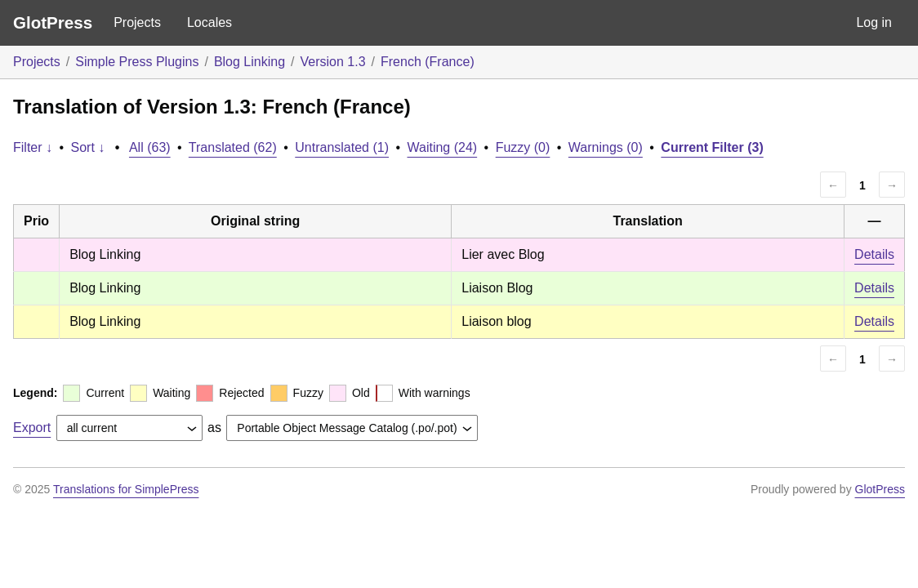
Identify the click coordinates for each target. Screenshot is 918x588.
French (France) (428, 62)
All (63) (150, 147)
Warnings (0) (606, 147)
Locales (209, 22)
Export (32, 428)
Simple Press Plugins (137, 62)
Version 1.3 (333, 62)
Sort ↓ (88, 147)
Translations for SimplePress (126, 489)
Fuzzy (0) (523, 147)
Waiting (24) (443, 147)
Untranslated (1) (342, 147)
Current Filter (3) (712, 147)
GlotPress (53, 22)
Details (874, 254)
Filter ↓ (33, 147)
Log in (874, 22)
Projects (137, 22)
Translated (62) (233, 147)
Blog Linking (250, 62)
